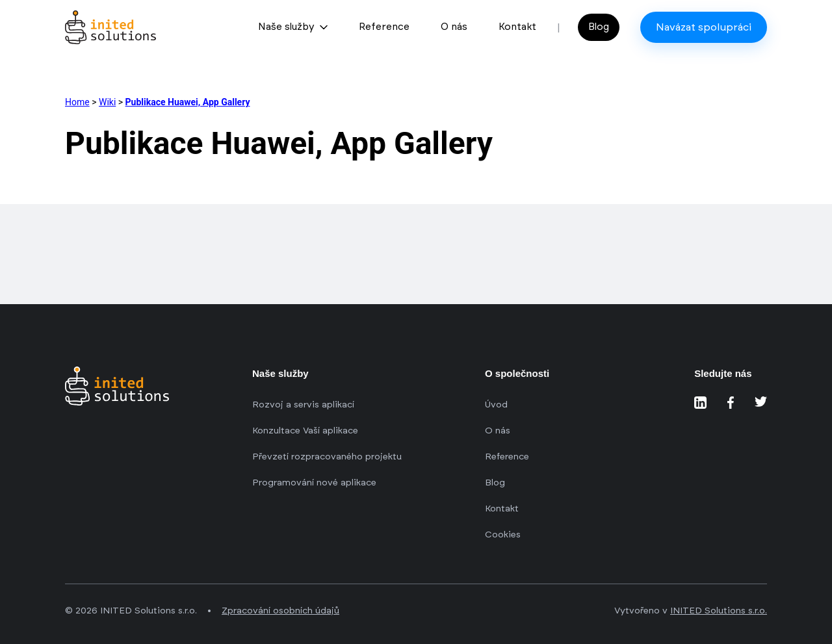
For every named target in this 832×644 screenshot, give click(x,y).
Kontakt (517, 27)
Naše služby (293, 27)
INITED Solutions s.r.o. (719, 611)
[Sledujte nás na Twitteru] (761, 403)
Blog (599, 27)
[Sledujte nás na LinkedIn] (700, 403)
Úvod (496, 405)
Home (77, 102)
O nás (454, 27)
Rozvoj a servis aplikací (303, 405)
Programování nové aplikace (314, 483)
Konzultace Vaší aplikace (305, 431)
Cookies (503, 535)
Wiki (107, 102)
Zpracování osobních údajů (280, 611)
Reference (384, 27)
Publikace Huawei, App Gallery (188, 102)
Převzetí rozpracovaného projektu (327, 457)
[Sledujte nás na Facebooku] (731, 403)
